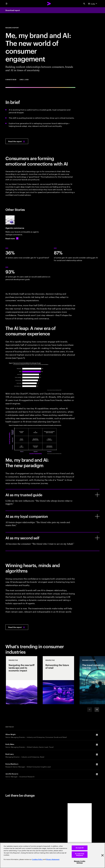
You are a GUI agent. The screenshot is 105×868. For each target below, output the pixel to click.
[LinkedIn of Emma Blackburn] (97, 764)
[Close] (102, 855)
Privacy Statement (53, 859)
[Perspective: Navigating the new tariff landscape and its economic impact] (22, 680)
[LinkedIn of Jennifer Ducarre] (97, 774)
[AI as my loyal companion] (97, 516)
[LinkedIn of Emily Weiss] (97, 745)
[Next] (97, 710)
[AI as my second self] (97, 538)
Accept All (80, 848)
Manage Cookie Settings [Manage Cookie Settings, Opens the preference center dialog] (80, 862)
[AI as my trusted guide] (97, 495)
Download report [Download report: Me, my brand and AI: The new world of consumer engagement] (13, 10)
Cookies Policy (37, 859)
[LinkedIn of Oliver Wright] (97, 735)
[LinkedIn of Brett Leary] (97, 755)
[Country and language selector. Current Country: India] (93, 4)
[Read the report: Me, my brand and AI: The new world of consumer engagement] (17, 141)
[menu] (7, 4)
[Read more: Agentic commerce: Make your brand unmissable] (12, 238)
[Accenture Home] (49, 4)
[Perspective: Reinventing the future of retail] (58, 680)
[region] (52, 855)
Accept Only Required (80, 855)
